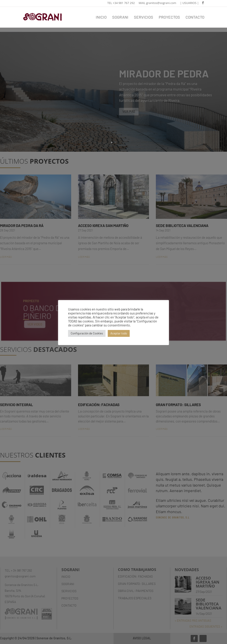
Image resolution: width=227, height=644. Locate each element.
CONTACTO (195, 17)
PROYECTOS (169, 17)
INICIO (101, 17)
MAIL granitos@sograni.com (158, 3)
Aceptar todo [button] (119, 333)
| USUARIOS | (189, 3)
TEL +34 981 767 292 (121, 3)
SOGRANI (120, 17)
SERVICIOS (144, 17)
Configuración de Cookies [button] (87, 333)
